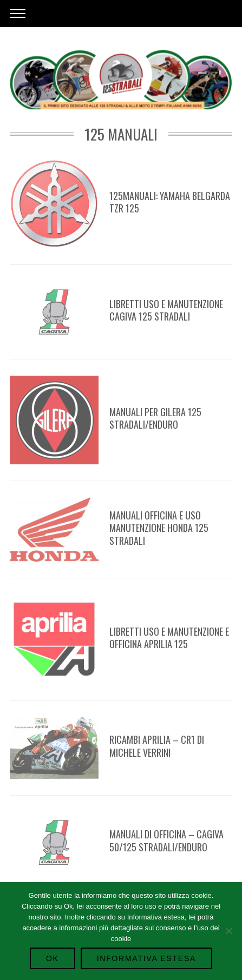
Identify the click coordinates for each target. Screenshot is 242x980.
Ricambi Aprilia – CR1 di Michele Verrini (157, 746)
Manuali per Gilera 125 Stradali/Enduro (155, 418)
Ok (53, 958)
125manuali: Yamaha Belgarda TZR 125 (170, 202)
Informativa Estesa (146, 958)
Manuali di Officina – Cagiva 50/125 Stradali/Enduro (166, 840)
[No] (228, 931)
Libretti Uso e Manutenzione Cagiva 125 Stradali (166, 310)
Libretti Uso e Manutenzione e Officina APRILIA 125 (169, 638)
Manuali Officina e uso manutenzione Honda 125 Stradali (159, 528)
